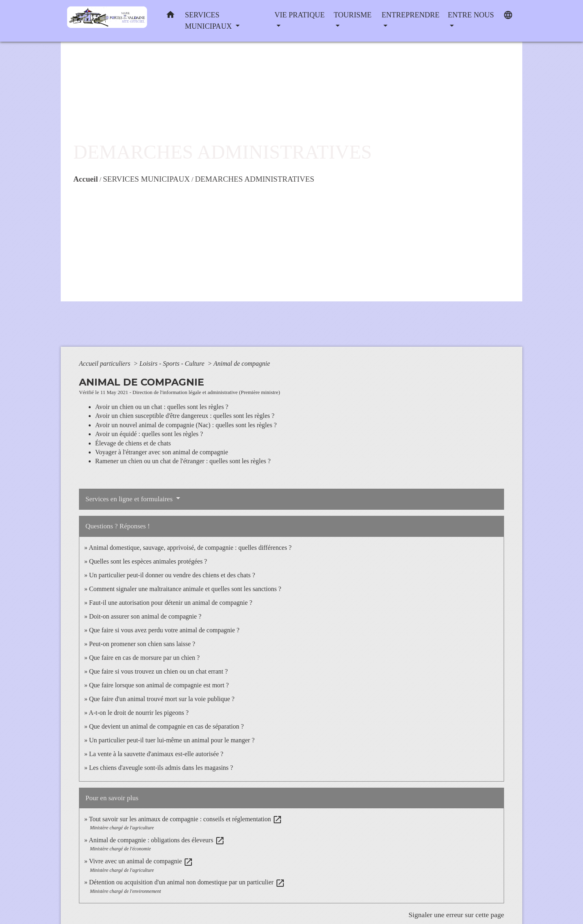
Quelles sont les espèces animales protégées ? (148, 561)
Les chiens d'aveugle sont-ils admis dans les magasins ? (161, 768)
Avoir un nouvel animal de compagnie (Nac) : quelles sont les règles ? (186, 425)
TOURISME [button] (353, 15)
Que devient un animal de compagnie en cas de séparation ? (166, 726)
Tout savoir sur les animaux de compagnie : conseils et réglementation (186, 819)
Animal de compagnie (242, 363)
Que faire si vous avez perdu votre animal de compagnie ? (164, 630)
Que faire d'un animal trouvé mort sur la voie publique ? (162, 699)
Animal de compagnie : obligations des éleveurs (156, 840)
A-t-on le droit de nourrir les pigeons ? (139, 713)
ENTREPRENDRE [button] (410, 15)
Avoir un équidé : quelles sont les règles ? (149, 434)
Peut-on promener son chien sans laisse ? (142, 644)
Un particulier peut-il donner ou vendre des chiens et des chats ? (172, 575)
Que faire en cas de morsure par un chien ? (144, 658)
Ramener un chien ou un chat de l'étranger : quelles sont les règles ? (183, 461)
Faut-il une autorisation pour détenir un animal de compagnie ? (171, 603)
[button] (170, 16)
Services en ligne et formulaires (130, 499)
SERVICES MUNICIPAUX (146, 179)
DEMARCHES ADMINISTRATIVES (254, 179)
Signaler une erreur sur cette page (456, 915)
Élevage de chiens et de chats (133, 443)
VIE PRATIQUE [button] (300, 15)
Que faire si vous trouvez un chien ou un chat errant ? (159, 671)
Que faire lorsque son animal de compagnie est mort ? (159, 685)
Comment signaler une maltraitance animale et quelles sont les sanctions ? (185, 589)
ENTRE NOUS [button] (471, 15)
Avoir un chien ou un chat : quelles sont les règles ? (162, 407)
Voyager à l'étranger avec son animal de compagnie (162, 452)
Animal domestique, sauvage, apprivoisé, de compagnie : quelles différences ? (190, 548)
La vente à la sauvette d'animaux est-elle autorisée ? (156, 754)
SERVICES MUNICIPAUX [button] (209, 21)
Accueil (86, 179)
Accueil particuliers (105, 363)
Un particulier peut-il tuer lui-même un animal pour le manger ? (172, 740)
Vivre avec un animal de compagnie (141, 861)
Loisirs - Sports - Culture (172, 363)
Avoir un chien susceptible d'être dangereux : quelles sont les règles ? (185, 416)
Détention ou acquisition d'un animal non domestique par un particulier (187, 882)
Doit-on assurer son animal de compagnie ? (145, 616)
